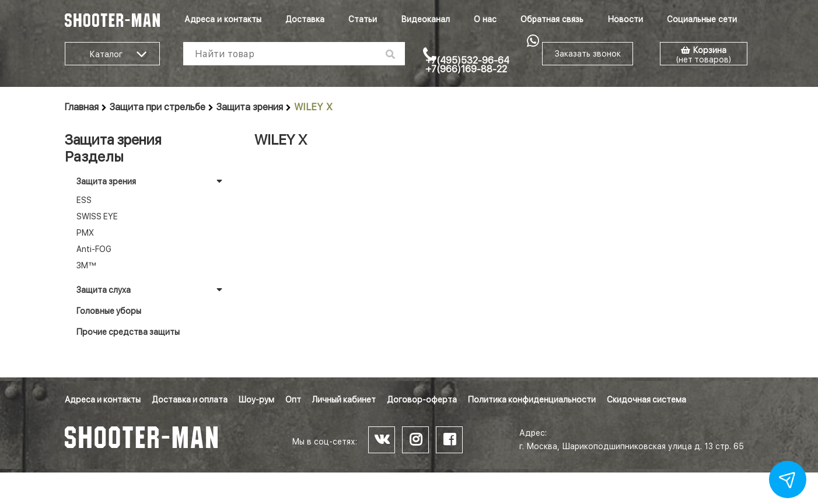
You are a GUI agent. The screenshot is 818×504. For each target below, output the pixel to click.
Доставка (305, 19)
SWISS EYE (97, 216)
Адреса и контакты (223, 19)
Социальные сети (702, 19)
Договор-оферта (422, 400)
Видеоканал (425, 19)
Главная (82, 107)
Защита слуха (104, 290)
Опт (293, 400)
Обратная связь (552, 19)
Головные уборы (109, 311)
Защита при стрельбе (158, 107)
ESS (84, 200)
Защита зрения (250, 107)
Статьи (363, 19)
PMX (85, 233)
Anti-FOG (94, 249)
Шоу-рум (256, 400)
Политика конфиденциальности (532, 400)
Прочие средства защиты (128, 332)
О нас (485, 19)
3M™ (86, 265)
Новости (625, 19)
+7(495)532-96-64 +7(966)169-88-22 (467, 65)
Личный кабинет (344, 400)
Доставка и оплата (190, 400)
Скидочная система (646, 400)
